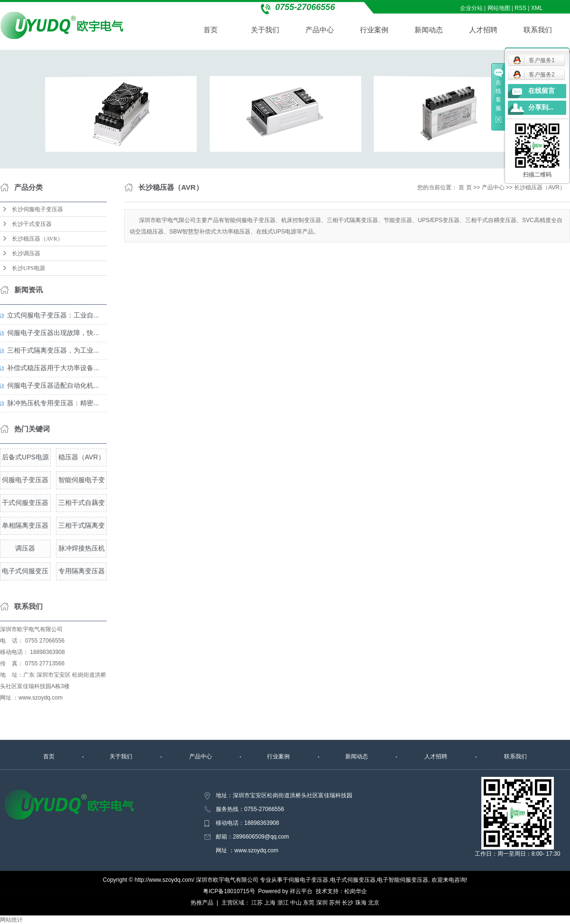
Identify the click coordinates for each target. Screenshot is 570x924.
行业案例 (375, 30)
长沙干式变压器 (32, 224)
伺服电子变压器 (25, 480)
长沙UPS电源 (28, 268)
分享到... (541, 107)
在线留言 (542, 91)
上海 (270, 903)
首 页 (465, 187)
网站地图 (499, 8)
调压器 (25, 548)
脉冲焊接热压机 (82, 548)
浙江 (283, 903)
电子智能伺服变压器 (403, 880)
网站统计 (11, 920)
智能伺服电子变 (82, 480)
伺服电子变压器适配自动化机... (53, 385)
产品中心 (320, 30)
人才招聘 (484, 30)
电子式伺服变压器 (353, 880)
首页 (211, 30)
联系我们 (538, 30)
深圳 (322, 903)
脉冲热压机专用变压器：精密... (53, 403)
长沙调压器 (26, 253)
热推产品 (202, 903)
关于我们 (266, 30)
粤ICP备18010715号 (229, 891)
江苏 (257, 903)
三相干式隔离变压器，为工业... (53, 350)
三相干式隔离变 (82, 525)
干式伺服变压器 (25, 503)
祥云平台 (301, 891)
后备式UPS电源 (25, 457)
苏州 (335, 903)
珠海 (361, 903)
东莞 (309, 903)
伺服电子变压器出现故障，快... (53, 333)
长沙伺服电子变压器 (37, 209)
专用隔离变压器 (82, 571)
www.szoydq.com (41, 698)
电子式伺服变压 (25, 571)
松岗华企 (356, 891)
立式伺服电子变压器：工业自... (53, 315)
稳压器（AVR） (82, 457)
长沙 (348, 903)
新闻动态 (429, 30)
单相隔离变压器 (25, 525)
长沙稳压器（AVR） (37, 239)
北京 (374, 903)
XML (537, 8)
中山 (296, 903)
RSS (521, 8)
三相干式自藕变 (82, 503)
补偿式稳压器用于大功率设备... (53, 368)
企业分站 (471, 8)
